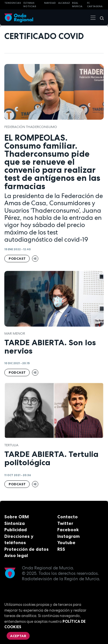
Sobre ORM (17, 517)
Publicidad (16, 530)
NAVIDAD (50, 3)
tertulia (11, 445)
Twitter (65, 523)
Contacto (68, 517)
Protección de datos (26, 549)
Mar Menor (15, 333)
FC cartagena (95, 5)
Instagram (69, 536)
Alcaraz (64, 3)
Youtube (66, 543)
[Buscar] (100, 18)
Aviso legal (16, 555)
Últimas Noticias (30, 5)
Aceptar (18, 636)
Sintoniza (15, 523)
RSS (61, 549)
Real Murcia (77, 5)
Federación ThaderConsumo (31, 127)
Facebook (68, 530)
